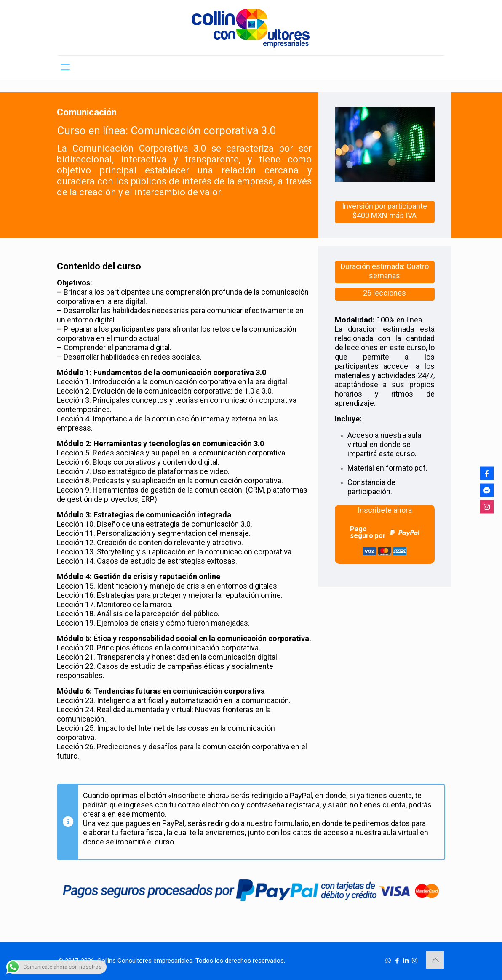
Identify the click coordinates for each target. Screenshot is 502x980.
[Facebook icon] (397, 961)
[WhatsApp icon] (388, 961)
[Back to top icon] (435, 960)
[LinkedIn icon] (406, 961)
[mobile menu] (65, 67)
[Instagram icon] (415, 961)
